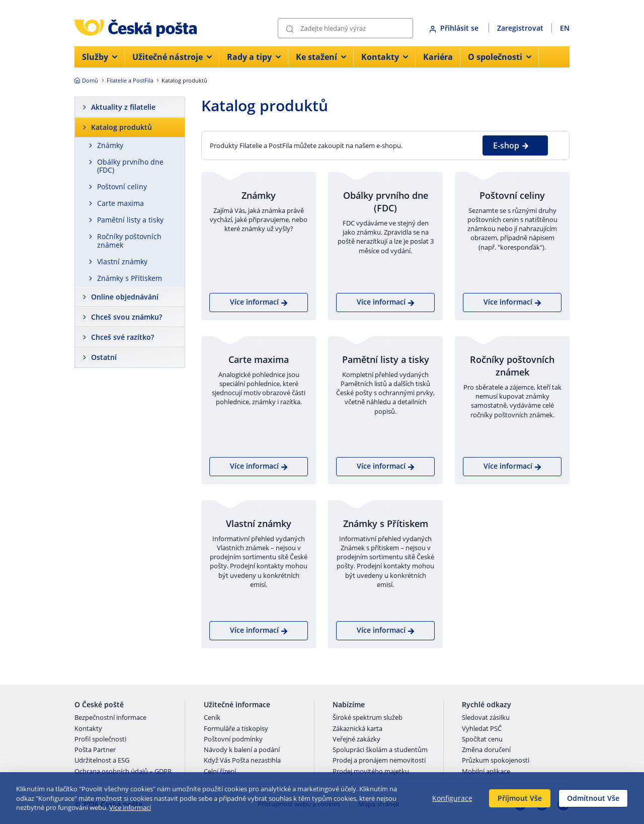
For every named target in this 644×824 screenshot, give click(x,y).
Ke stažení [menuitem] (321, 57)
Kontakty (88, 729)
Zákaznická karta (357, 729)
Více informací (130, 807)
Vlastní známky (122, 261)
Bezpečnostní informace (110, 718)
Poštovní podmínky (233, 739)
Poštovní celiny (122, 186)
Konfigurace (452, 798)
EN (565, 28)
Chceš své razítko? (123, 337)
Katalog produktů (122, 127)
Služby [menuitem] (100, 57)
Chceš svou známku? (127, 317)
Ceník (212, 718)
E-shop (511, 145)
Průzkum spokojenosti (496, 761)
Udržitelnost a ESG (102, 761)
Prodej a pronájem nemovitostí (379, 761)
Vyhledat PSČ (482, 729)
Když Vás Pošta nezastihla (242, 761)
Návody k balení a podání (242, 750)
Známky (110, 145)
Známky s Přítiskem (130, 278)
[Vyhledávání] (345, 28)
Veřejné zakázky (356, 739)
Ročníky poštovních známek (129, 241)
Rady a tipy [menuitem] (254, 57)
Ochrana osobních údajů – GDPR (123, 772)
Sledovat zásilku (486, 718)
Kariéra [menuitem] (438, 57)
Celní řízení (220, 772)
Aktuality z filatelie (123, 107)
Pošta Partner (95, 750)
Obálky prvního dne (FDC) (130, 166)
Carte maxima (120, 203)
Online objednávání (125, 297)
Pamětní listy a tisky (130, 220)
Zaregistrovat (520, 28)
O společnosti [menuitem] (500, 57)
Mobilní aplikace (486, 772)
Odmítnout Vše (593, 798)
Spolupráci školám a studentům (380, 750)
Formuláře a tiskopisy (236, 729)
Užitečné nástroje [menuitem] (172, 57)
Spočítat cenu (482, 739)
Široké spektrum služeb (368, 718)
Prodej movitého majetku (371, 772)
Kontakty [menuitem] (385, 57)
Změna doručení (486, 750)
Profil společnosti (100, 739)
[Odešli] (290, 28)
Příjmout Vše (520, 798)
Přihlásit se (455, 28)
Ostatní (104, 357)
